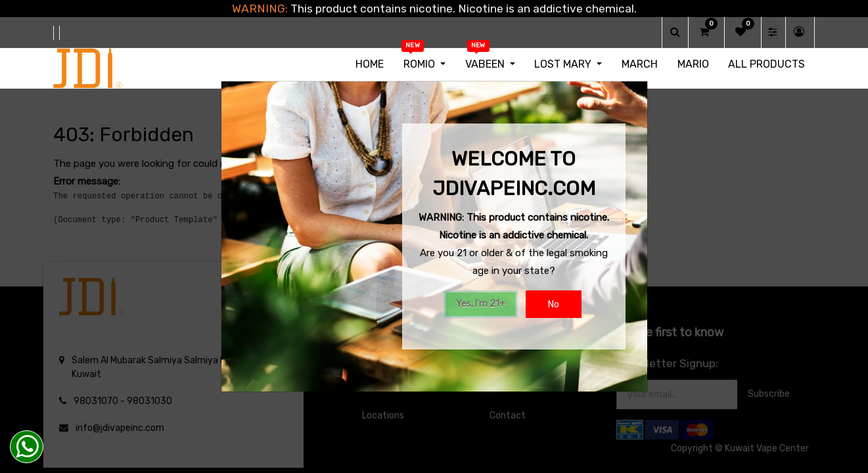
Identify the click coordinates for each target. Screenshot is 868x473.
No (554, 304)
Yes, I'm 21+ (481, 304)
